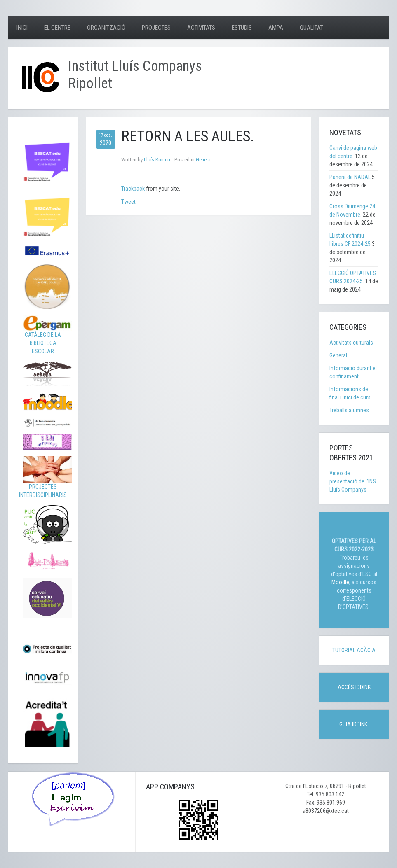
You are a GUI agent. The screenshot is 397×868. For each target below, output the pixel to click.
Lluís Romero (158, 160)
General (204, 160)
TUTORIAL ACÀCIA (354, 650)
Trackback (133, 189)
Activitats (201, 28)
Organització (106, 28)
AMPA (276, 28)
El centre (57, 28)
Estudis (242, 28)
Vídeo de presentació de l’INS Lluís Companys (353, 481)
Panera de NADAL (350, 177)
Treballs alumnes (349, 410)
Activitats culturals (351, 343)
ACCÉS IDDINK (354, 687)
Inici (22, 28)
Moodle (340, 582)
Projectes (156, 28)
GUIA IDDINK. (354, 724)
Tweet (128, 202)
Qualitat (311, 28)
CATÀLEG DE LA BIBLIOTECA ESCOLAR (47, 337)
